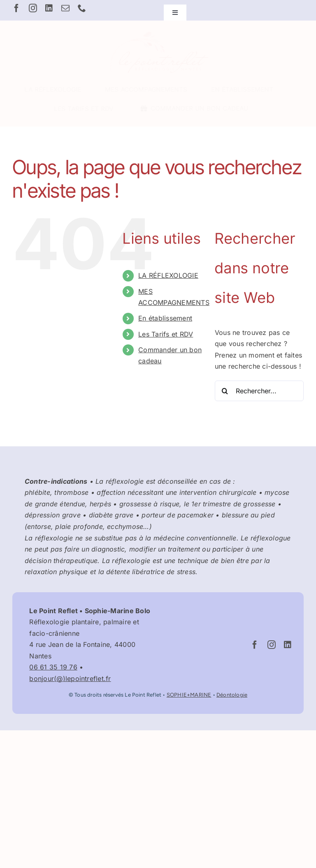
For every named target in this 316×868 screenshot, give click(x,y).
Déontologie (232, 695)
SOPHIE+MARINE (189, 695)
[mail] (65, 8)
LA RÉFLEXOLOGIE (168, 275)
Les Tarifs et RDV (166, 334)
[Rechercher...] (259, 391)
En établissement (165, 318)
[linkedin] (49, 8)
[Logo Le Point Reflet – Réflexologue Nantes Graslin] (158, 32)
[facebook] (16, 8)
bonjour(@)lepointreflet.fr (70, 679)
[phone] (82, 8)
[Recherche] (225, 391)
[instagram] (33, 8)
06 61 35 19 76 (53, 667)
